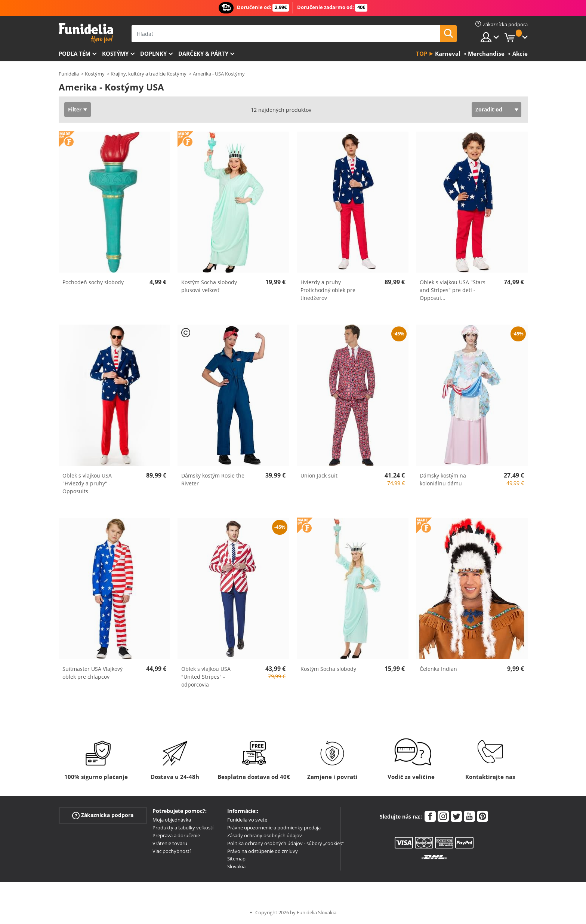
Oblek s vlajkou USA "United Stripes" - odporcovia (206, 677)
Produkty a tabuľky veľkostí (183, 828)
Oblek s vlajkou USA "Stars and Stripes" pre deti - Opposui (453, 290)
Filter (75, 109)
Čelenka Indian (438, 669)
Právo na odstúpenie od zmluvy (263, 851)
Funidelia (69, 74)
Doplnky (153, 53)
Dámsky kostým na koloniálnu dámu (443, 479)
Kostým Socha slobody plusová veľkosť (209, 286)
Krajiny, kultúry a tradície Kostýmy (149, 74)
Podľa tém (75, 53)
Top (422, 53)
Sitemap (236, 859)
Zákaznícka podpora (103, 815)
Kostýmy (115, 53)
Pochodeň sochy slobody (93, 282)
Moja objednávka (172, 820)
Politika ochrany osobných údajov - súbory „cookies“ (286, 843)
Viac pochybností (172, 851)
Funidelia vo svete (247, 820)
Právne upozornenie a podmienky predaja (274, 828)
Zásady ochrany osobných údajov (265, 835)
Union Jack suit (319, 475)
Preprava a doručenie (176, 835)
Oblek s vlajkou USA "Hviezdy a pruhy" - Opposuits (87, 483)
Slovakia (236, 866)
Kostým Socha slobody (328, 669)
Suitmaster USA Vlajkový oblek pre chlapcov (92, 673)
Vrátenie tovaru (170, 843)
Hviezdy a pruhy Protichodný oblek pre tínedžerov (328, 290)
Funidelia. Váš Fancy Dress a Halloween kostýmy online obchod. (86, 33)
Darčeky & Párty (203, 53)
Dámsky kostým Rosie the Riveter (213, 479)
